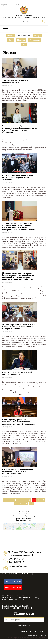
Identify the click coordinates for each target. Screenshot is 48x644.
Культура (37, 36)
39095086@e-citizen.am (37, 636)
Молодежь (21, 40)
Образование (35, 40)
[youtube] (13, 588)
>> (31, 503)
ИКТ (35, 574)
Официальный (24, 36)
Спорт (11, 40)
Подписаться (24, 626)
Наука (24, 44)
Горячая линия (24, 513)
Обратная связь (10, 574)
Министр (11, 36)
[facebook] (13, 582)
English (18, 5)
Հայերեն (4, 5)
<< (5, 500)
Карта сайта (25, 574)
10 (21, 503)
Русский (12, 5)
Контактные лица (24, 520)
